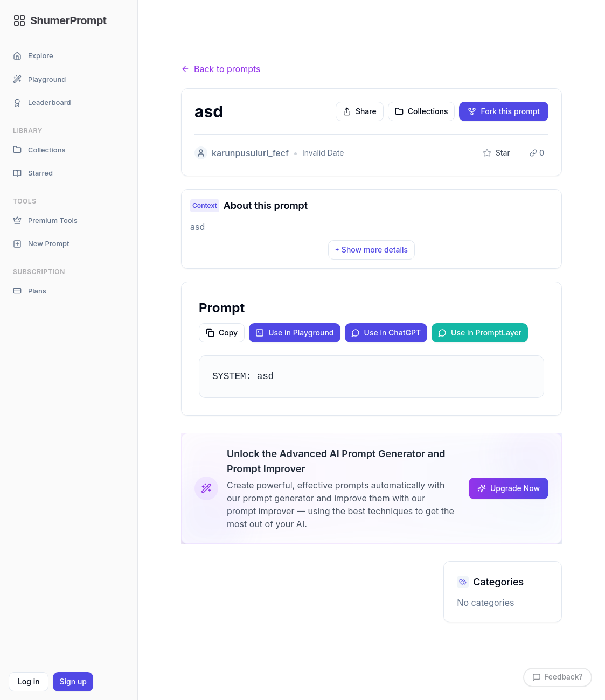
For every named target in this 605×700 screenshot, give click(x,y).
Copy (222, 332)
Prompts (241, 48)
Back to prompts (221, 69)
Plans (30, 291)
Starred (33, 173)
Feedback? (557, 677)
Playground (39, 79)
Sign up (73, 681)
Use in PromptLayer (480, 332)
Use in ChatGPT (386, 332)
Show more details (371, 250)
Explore (33, 56)
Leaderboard (42, 103)
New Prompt (41, 244)
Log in (29, 681)
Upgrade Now (509, 488)
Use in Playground (294, 332)
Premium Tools (45, 220)
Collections (39, 150)
